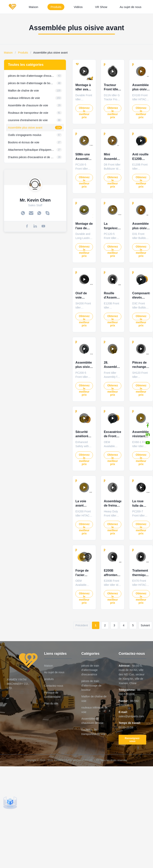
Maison (33, 7)
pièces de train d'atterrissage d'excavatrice (90, 670)
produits (49, 679)
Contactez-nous (54, 686)
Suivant (145, 625)
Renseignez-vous (132, 740)
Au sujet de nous (131, 7)
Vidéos (78, 7)
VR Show (101, 7)
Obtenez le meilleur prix (84, 109)
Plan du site (51, 703)
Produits (56, 7)
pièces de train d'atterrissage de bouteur (91, 685)
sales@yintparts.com (131, 716)
